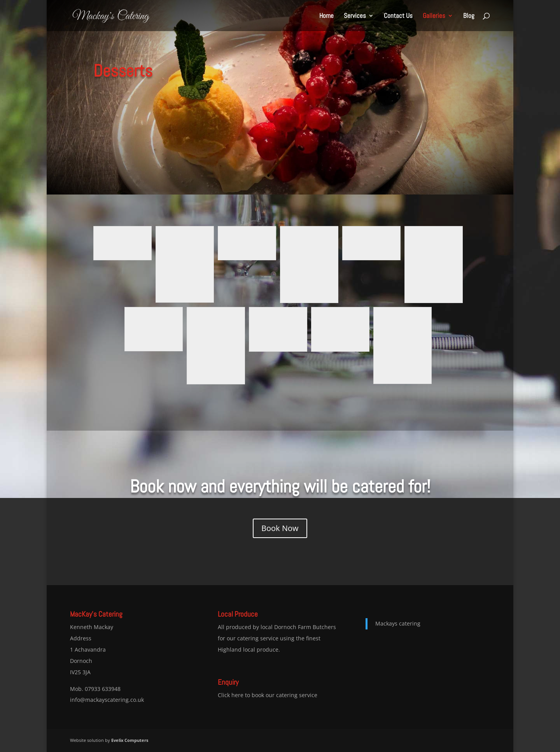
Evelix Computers (130, 740)
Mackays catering (398, 623)
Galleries (434, 16)
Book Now (280, 528)
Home (326, 16)
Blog (469, 16)
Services (355, 16)
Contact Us (398, 16)
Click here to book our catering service (268, 695)
